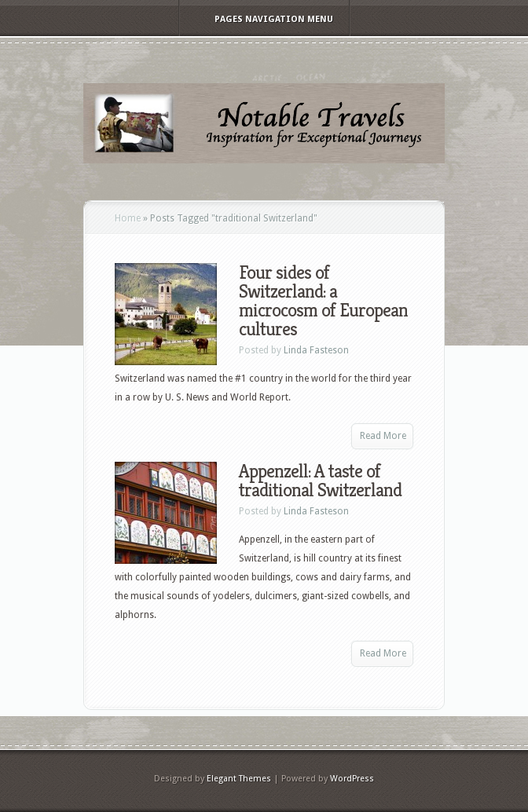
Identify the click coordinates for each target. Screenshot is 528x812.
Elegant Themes (239, 779)
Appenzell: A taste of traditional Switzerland (320, 481)
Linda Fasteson (316, 350)
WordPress (352, 779)
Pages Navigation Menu (263, 19)
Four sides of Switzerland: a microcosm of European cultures (323, 301)
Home (128, 218)
